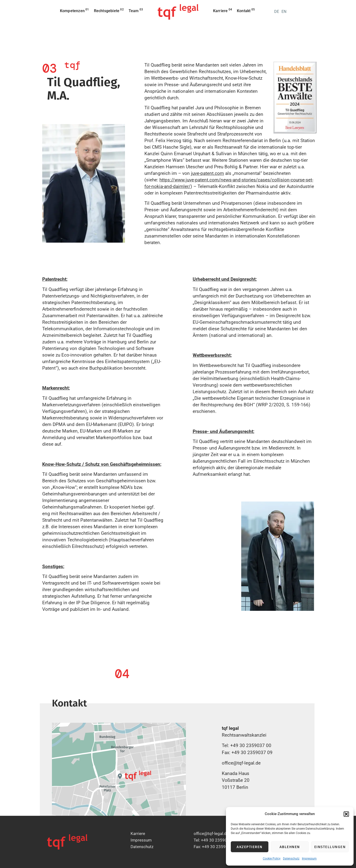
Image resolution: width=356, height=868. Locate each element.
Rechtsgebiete (109, 10)
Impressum (309, 859)
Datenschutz (291, 859)
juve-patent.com (207, 173)
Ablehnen (290, 847)
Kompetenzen (75, 10)
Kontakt (246, 10)
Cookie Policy (272, 859)
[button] (346, 814)
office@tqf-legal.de (241, 763)
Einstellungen (330, 847)
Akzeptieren (250, 847)
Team (136, 10)
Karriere (223, 10)
